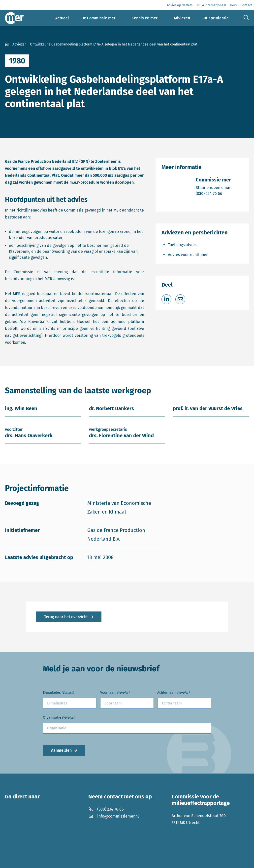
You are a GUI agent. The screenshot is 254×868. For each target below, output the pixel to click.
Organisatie (59, 718)
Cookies (73, 861)
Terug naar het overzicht (66, 617)
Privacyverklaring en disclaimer (33, 861)
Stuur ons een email (214, 187)
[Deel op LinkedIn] (166, 299)
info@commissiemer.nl (114, 816)
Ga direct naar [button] (22, 797)
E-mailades (58, 693)
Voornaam (115, 693)
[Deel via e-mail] (180, 299)
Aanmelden (61, 750)
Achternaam (173, 693)
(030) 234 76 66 (214, 193)
